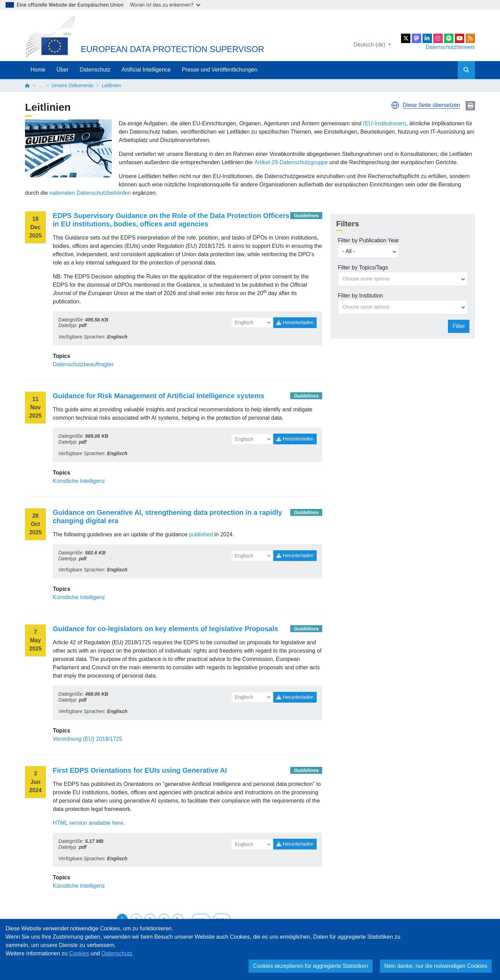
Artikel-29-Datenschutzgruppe (291, 162)
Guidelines (306, 216)
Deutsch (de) (370, 45)
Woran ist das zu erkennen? (165, 5)
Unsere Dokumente (72, 85)
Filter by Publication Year (368, 240)
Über (63, 70)
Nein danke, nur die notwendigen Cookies (436, 966)
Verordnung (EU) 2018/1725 (87, 739)
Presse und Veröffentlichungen (220, 70)
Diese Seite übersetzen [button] (431, 105)
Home (38, 70)
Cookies (79, 953)
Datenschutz (95, 70)
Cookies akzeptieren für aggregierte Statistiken (311, 966)
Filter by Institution (360, 296)
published (201, 534)
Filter (459, 326)
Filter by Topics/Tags (363, 267)
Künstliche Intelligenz (79, 481)
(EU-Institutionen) (385, 123)
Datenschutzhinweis (450, 47)
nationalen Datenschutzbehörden (90, 193)
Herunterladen (295, 323)
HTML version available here (88, 823)
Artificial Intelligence (146, 70)
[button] (395, 105)
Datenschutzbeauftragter (83, 364)
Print (470, 106)
